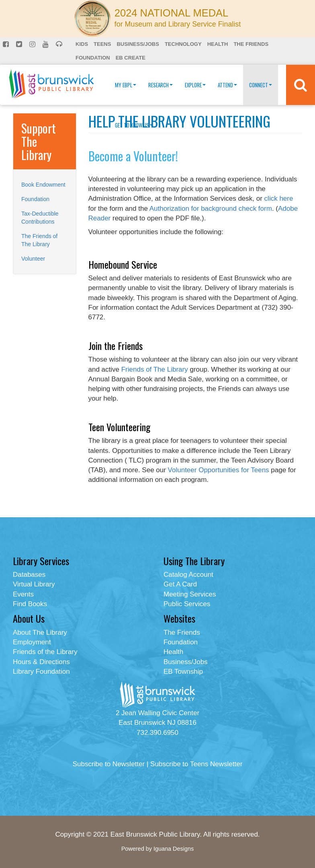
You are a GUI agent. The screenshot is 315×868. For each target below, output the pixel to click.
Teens (102, 44)
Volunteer (33, 259)
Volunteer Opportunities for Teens (219, 470)
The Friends (251, 44)
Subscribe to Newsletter (109, 764)
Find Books (30, 604)
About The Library (40, 632)
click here (279, 198)
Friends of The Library (155, 369)
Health (218, 44)
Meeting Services (190, 594)
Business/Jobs (138, 44)
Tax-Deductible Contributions (40, 218)
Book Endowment (43, 185)
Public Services (187, 604)
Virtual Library (34, 584)
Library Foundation (41, 672)
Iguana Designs (174, 849)
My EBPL (126, 85)
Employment (32, 642)
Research (161, 85)
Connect (261, 85)
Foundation (93, 58)
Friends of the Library (45, 652)
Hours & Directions (41, 662)
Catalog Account (188, 575)
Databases (29, 575)
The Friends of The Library (39, 240)
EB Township (183, 672)
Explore (195, 85)
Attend (227, 85)
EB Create (131, 58)
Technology (183, 44)
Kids (82, 44)
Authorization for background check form (211, 209)
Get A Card (180, 584)
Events (23, 594)
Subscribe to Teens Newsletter (196, 764)
